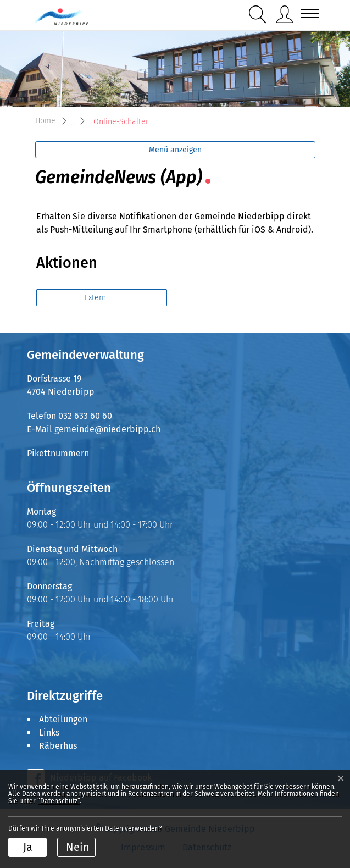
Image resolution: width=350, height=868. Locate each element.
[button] (258, 15)
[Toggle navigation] (307, 14)
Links (49, 732)
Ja (28, 847)
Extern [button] (96, 298)
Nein (78, 847)
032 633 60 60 (85, 416)
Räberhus (58, 746)
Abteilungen (63, 719)
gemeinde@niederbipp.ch (107, 429)
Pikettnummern (58, 453)
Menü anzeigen (175, 150)
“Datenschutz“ (59, 801)
